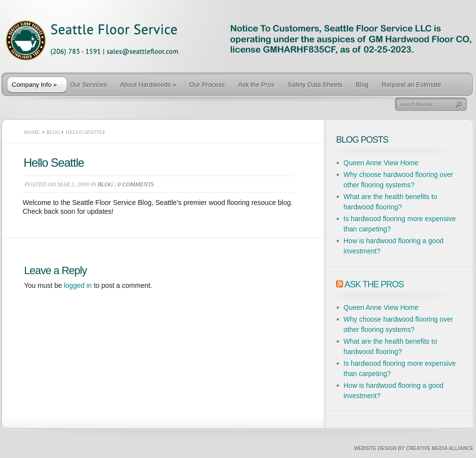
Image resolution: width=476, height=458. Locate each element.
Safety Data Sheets (315, 85)
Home (32, 132)
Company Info (34, 85)
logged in (78, 285)
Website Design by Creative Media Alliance (414, 448)
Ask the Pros (256, 85)
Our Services (89, 85)
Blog (362, 85)
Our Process (207, 85)
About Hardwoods (148, 85)
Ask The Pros (374, 284)
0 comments (136, 184)
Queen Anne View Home (381, 163)
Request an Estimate (411, 85)
